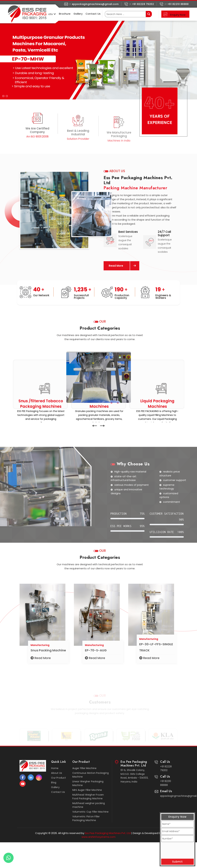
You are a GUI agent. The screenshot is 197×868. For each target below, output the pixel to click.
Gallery (78, 14)
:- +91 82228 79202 (142, 4)
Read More (41, 663)
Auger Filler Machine (84, 768)
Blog (54, 782)
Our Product (59, 778)
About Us (57, 773)
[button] (3, 58)
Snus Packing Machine (48, 655)
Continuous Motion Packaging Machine (91, 775)
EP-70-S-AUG (96, 655)
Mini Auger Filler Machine (87, 790)
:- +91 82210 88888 (177, 4)
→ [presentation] (102, 431)
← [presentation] (95, 431)
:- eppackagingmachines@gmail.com (94, 4)
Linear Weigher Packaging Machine (88, 783)
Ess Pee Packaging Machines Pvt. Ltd (107, 833)
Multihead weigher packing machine (89, 805)
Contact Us (93, 14)
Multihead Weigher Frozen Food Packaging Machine (88, 797)
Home (55, 768)
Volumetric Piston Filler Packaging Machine (86, 818)
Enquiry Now (178, 15)
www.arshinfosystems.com (98, 837)
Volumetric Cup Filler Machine (91, 812)
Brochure (65, 14)
